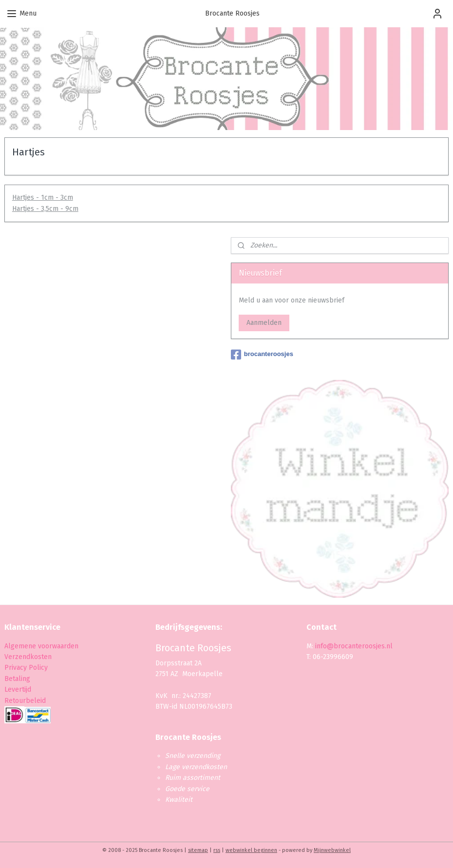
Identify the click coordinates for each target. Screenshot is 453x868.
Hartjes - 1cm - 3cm (43, 198)
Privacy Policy (27, 668)
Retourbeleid (25, 701)
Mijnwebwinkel (332, 850)
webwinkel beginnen (251, 850)
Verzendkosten (28, 657)
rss (217, 850)
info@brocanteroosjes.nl (354, 646)
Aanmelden (264, 323)
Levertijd (18, 689)
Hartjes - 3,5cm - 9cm (45, 209)
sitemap (198, 850)
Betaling (17, 679)
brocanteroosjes (262, 355)
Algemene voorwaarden (41, 646)
